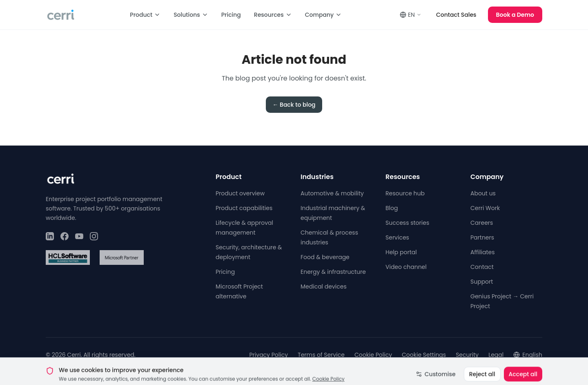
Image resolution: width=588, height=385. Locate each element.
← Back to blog (294, 105)
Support (482, 282)
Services (397, 237)
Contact (482, 267)
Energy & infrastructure (333, 272)
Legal (496, 355)
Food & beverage (325, 257)
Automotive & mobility (332, 193)
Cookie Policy (373, 355)
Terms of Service (321, 355)
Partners (482, 237)
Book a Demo (515, 15)
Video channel (406, 267)
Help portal (401, 252)
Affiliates (483, 252)
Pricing (231, 15)
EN (411, 15)
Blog (392, 208)
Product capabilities (244, 208)
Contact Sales (456, 15)
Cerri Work (485, 208)
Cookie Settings (424, 355)
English (528, 355)
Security (467, 355)
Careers (482, 223)
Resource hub (405, 193)
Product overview (240, 193)
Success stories (407, 223)
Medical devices (324, 287)
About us (483, 193)
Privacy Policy (269, 355)
